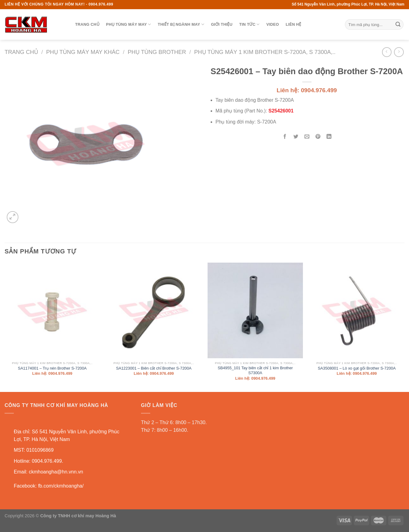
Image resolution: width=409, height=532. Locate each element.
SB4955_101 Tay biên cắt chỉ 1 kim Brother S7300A (255, 370)
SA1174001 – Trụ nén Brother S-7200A (52, 368)
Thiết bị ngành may (181, 24)
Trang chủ (87, 24)
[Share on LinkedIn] (329, 137)
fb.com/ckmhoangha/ (61, 486)
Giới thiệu (222, 24)
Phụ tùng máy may (129, 24)
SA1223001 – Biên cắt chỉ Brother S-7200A (154, 368)
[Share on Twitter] (296, 137)
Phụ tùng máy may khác (83, 52)
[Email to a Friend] (307, 137)
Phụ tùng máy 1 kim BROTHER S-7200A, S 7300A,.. (265, 52)
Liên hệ (294, 24)
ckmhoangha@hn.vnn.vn (56, 472)
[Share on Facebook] (285, 137)
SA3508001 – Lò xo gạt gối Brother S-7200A (357, 368)
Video (273, 24)
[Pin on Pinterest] (318, 137)
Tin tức (249, 24)
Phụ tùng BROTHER (157, 52)
